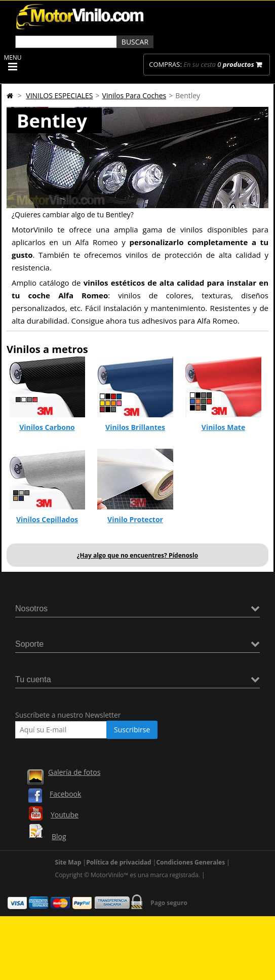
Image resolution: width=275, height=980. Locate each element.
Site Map (68, 862)
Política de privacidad (119, 862)
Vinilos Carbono (47, 427)
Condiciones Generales (190, 862)
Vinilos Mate (223, 427)
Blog (59, 836)
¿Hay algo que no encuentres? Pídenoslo (137, 555)
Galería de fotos (74, 772)
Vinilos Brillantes (135, 427)
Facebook (65, 794)
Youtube (65, 815)
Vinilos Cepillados (47, 519)
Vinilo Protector (135, 519)
